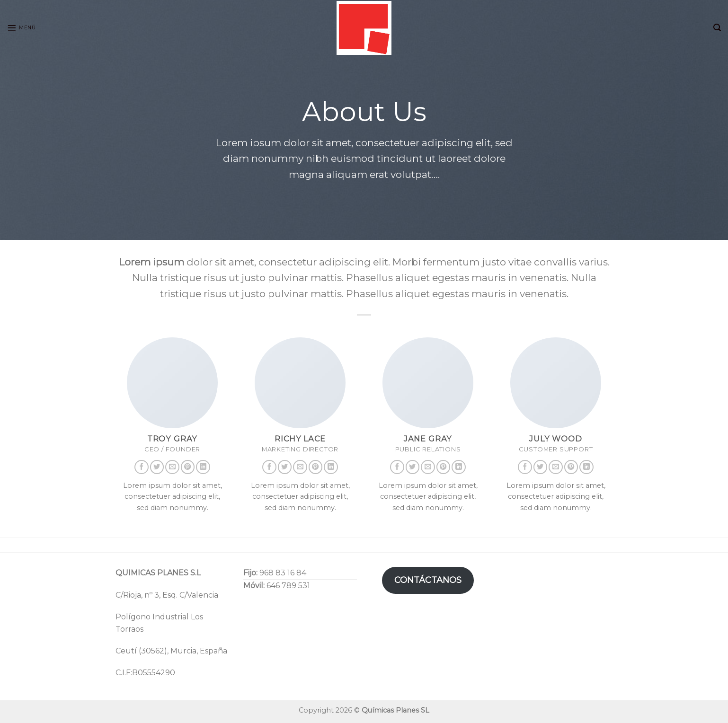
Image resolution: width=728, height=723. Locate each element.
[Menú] (21, 28)
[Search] (717, 28)
